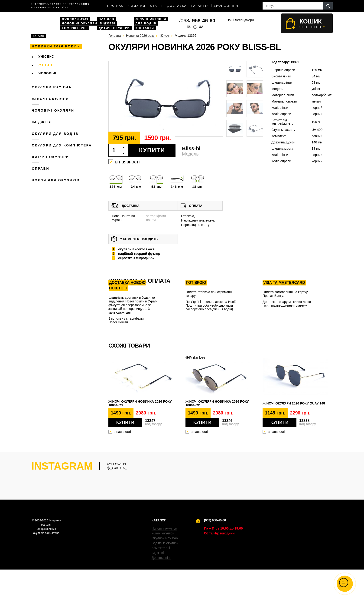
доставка (177, 6)
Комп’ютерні (161, 581)
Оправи (41, 169)
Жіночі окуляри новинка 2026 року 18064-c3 (140, 403)
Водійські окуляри (165, 576)
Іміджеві (107, 23)
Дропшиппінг (227, 6)
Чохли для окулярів (56, 180)
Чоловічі (47, 73)
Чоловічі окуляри (80, 23)
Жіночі (46, 65)
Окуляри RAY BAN (52, 87)
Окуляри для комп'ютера (62, 145)
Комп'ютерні (75, 28)
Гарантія (200, 6)
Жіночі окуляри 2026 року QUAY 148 (294, 403)
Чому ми (137, 6)
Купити (152, 150)
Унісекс (46, 56)
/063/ (197, 21)
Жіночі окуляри (151, 19)
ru (189, 27)
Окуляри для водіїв (55, 134)
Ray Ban (106, 19)
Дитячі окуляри (114, 28)
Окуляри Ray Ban (165, 572)
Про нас (115, 6)
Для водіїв (146, 23)
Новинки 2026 (75, 19)
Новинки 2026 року (54, 46)
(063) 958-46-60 (215, 554)
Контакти (145, 28)
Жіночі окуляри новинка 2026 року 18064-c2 (217, 403)
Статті (157, 6)
